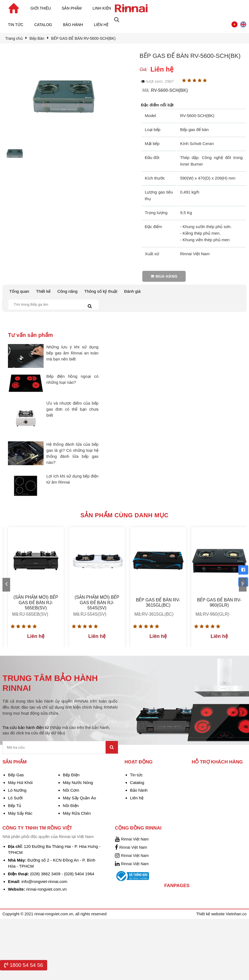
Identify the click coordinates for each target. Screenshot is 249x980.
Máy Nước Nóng (78, 782)
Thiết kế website (211, 914)
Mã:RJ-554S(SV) (90, 614)
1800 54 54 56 (24, 965)
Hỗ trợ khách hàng (217, 762)
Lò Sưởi (15, 798)
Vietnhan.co (236, 914)
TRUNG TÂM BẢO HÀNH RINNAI (50, 683)
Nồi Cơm (71, 790)
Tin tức (16, 25)
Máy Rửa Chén (77, 813)
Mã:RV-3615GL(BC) (154, 614)
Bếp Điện (71, 775)
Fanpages (177, 886)
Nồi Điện (71, 806)
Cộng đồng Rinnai (138, 828)
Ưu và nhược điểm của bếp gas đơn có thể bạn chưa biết (72, 409)
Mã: (165, 90)
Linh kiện (102, 8)
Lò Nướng (17, 790)
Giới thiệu (41, 8)
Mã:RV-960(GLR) (212, 614)
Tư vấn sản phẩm (30, 335)
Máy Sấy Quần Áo (79, 798)
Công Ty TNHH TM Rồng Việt (37, 828)
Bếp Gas (16, 775)
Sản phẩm (72, 8)
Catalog (43, 25)
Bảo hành (73, 25)
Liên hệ (101, 25)
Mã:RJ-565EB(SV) (30, 614)
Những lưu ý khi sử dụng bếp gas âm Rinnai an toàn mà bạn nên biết (72, 353)
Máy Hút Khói (20, 782)
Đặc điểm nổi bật (157, 105)
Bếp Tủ (15, 806)
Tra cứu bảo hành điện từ (56, 730)
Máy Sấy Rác (20, 813)
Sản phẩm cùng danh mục (124, 515)
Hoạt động (138, 762)
